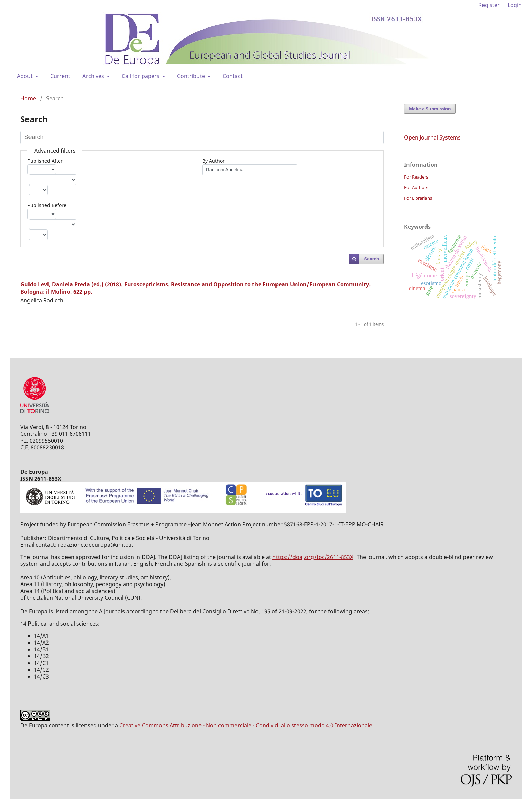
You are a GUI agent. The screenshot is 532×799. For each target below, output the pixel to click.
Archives (94, 76)
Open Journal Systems (432, 137)
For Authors (416, 187)
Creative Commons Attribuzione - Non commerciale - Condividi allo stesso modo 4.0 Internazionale (246, 725)
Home (28, 98)
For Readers (416, 177)
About (25, 76)
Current (60, 76)
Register (489, 5)
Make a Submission (430, 109)
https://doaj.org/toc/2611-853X (313, 557)
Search (372, 259)
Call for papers (141, 76)
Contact (233, 76)
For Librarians (418, 198)
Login (515, 5)
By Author (213, 161)
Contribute (192, 76)
